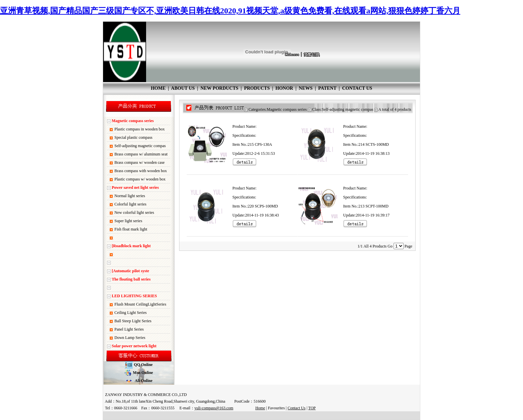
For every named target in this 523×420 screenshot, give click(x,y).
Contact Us (297, 408)
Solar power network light (134, 346)
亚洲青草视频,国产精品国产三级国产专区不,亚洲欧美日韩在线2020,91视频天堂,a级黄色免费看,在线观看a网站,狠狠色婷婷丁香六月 (230, 11)
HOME (158, 88)
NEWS (306, 88)
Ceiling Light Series (131, 313)
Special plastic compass (133, 137)
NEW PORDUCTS (219, 88)
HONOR (284, 88)
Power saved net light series (135, 187)
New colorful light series (134, 213)
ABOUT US (183, 88)
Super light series (128, 221)
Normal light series (130, 196)
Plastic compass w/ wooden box (140, 179)
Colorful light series (130, 204)
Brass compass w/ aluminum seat (141, 154)
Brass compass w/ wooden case (140, 162)
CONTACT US (357, 88)
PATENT (327, 88)
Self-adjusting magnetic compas (140, 146)
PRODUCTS (257, 88)
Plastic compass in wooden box (140, 129)
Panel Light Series (129, 329)
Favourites (276, 408)
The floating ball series (131, 279)
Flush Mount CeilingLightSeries (140, 304)
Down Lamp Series (130, 338)
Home (260, 408)
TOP (312, 408)
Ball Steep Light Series (133, 321)
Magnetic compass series (133, 121)
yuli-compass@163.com (214, 408)
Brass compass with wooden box (141, 171)
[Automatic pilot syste (130, 271)
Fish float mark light (131, 229)
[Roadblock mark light (131, 246)
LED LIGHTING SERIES (134, 296)
